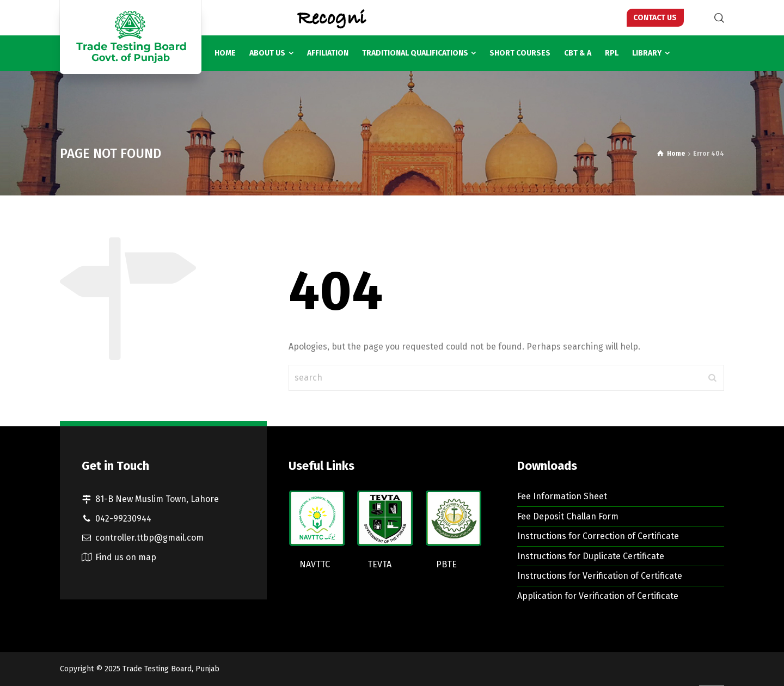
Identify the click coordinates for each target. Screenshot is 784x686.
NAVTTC (315, 564)
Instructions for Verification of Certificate (600, 576)
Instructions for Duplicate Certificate (591, 556)
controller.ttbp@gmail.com (149, 538)
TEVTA (379, 564)
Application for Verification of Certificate (598, 596)
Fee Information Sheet (562, 496)
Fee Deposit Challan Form (568, 516)
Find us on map (126, 557)
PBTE (446, 564)
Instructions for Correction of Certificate (598, 536)
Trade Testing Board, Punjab (171, 669)
